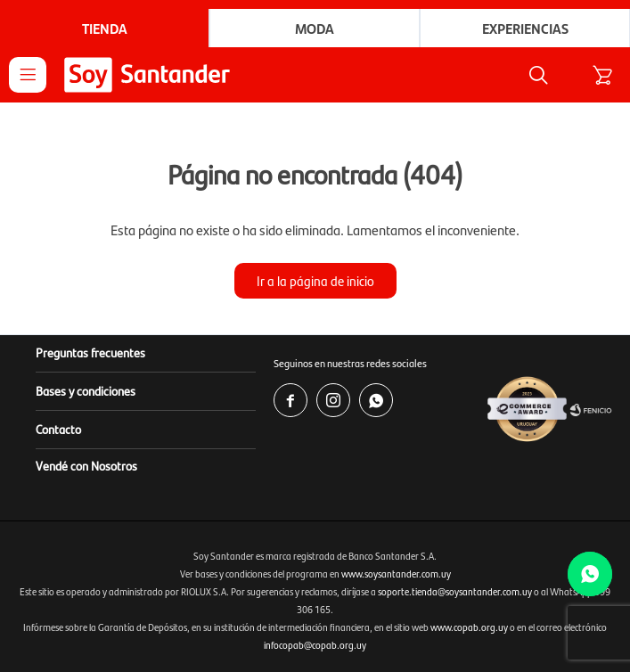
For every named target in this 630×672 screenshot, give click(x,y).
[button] (538, 75)
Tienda (105, 28)
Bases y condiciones (86, 390)
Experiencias (525, 28)
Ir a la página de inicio (315, 280)
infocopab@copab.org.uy (315, 645)
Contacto (58, 429)
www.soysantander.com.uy (396, 574)
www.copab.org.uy (469, 627)
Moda (315, 28)
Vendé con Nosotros (86, 465)
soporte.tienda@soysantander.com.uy (455, 591)
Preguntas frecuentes (90, 352)
